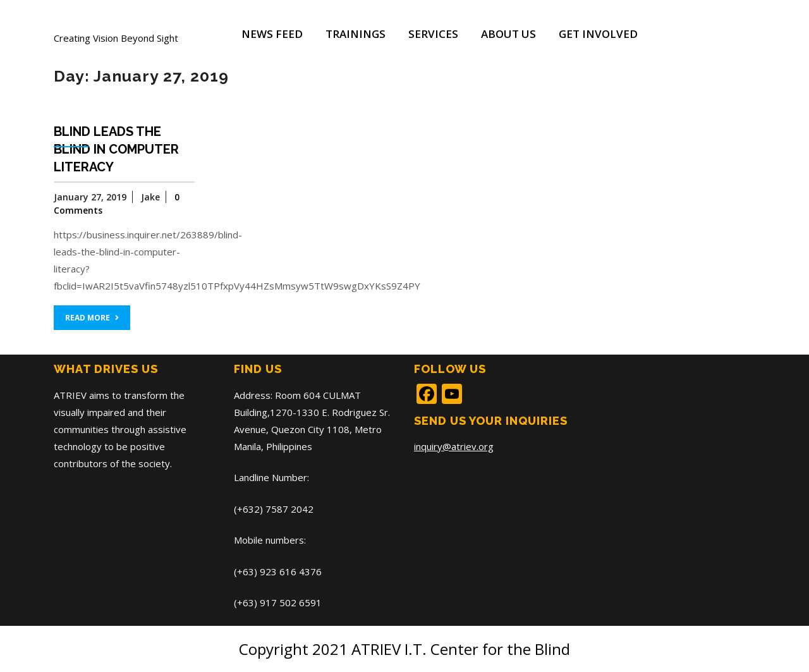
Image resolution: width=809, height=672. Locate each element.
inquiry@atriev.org (454, 446)
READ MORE (92, 318)
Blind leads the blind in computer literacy (116, 149)
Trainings (356, 34)
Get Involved (598, 34)
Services (433, 34)
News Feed (272, 34)
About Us (508, 34)
